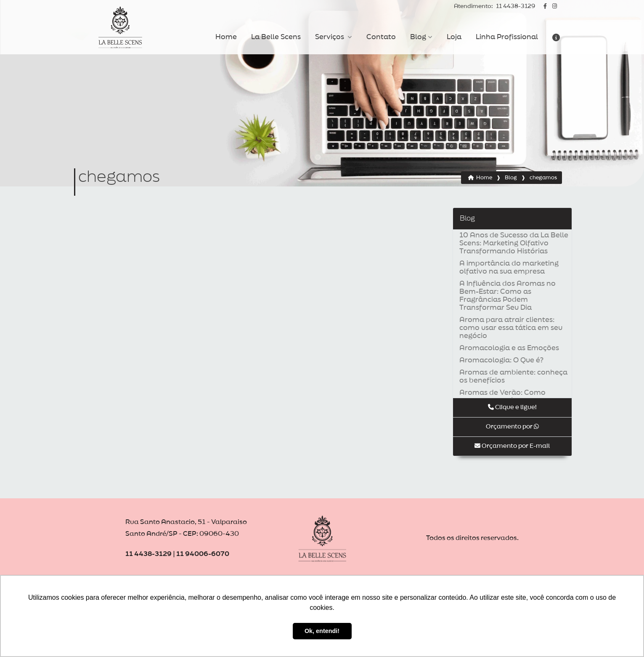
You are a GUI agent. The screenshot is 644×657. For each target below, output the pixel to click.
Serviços (330, 37)
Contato (381, 37)
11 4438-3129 (494, 7)
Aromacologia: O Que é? (501, 360)
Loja (454, 37)
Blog (418, 37)
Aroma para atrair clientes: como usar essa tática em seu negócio (511, 328)
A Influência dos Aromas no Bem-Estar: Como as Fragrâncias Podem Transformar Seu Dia (508, 296)
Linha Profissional (507, 37)
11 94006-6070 (203, 554)
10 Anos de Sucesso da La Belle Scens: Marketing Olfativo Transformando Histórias (514, 243)
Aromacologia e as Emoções (509, 348)
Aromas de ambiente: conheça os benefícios (513, 376)
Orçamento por (512, 427)
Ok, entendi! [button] (322, 631)
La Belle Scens (276, 37)
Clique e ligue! (512, 407)
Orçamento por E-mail (512, 446)
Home (226, 37)
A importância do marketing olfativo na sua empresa (509, 267)
